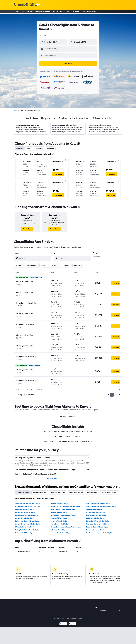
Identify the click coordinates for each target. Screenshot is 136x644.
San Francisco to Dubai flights (96, 513)
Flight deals (65, 12)
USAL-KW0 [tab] (58, 435)
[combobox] (44, 36)
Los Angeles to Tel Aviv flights (25, 510)
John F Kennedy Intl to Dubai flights (98, 501)
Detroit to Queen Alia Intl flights (97, 525)
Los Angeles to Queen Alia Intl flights (28, 522)
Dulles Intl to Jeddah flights (95, 528)
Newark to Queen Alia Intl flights (97, 522)
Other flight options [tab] (76, 491)
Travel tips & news (89, 12)
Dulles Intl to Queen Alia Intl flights (27, 519)
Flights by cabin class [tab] (58, 491)
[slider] (123, 257)
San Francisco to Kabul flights (61, 531)
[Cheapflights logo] (26, 5)
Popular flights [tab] (92, 491)
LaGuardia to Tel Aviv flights (25, 507)
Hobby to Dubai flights (94, 507)
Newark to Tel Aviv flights (59, 501)
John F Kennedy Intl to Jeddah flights (63, 507)
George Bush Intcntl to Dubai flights (63, 513)
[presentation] (51, 29)
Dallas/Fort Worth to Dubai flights (98, 519)
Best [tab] (29, 147)
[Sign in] (99, 12)
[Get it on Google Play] (63, 622)
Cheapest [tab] (20, 147)
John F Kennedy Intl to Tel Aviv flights (28, 501)
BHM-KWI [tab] (73, 415)
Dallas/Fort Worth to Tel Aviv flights (27, 528)
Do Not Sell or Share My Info (61, 617)
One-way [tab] (51, 147)
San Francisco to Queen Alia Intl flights (99, 531)
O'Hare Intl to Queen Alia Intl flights (27, 504)
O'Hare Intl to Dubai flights (95, 510)
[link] (27, 227)
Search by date (27, 12)
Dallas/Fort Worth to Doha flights (26, 513)
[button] (52, 48)
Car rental (75, 12)
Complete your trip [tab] (40, 491)
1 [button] (112, 393)
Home (16, 12)
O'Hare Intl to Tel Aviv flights (25, 525)
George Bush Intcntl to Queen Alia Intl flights (66, 525)
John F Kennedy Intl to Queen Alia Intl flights (101, 504)
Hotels (55, 12)
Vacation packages (43, 12)
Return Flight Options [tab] (109, 491)
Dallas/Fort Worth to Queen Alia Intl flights (65, 504)
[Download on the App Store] (72, 622)
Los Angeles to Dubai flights (25, 516)
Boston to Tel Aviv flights (59, 519)
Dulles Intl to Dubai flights (59, 522)
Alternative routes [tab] (23, 491)
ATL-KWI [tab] (63, 415)
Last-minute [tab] (39, 147)
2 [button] (116, 393)
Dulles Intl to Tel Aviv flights (24, 531)
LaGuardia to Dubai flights (95, 516)
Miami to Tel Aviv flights (59, 516)
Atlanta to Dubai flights (59, 528)
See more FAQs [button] (52, 477)
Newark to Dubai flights (59, 510)
